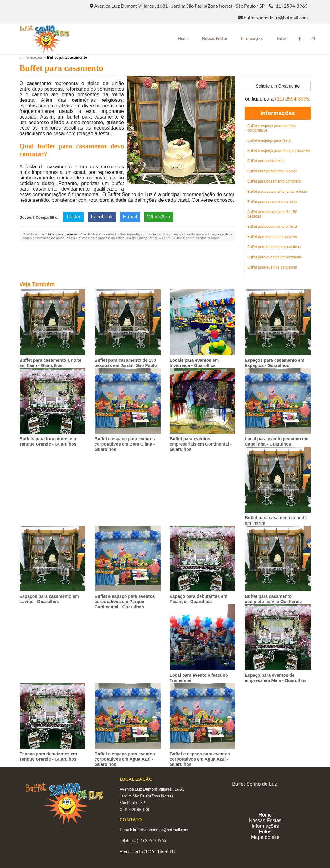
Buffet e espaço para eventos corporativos (271, 128)
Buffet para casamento (266, 161)
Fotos (282, 38)
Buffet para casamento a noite (272, 202)
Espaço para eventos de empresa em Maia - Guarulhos (276, 678)
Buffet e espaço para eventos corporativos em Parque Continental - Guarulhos (125, 602)
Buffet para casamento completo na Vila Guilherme (273, 599)
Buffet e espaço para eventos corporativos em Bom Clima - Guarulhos (125, 444)
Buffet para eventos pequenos (272, 267)
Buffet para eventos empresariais (275, 257)
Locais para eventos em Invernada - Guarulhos (194, 363)
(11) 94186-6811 (160, 851)
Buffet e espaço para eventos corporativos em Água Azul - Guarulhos (125, 759)
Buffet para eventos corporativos (274, 247)
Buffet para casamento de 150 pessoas (272, 214)
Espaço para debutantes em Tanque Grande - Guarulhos (48, 756)
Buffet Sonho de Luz (255, 784)
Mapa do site (265, 837)
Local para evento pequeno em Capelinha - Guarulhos (277, 441)
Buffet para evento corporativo (272, 237)
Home (183, 38)
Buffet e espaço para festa (269, 140)
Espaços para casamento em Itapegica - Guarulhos (275, 363)
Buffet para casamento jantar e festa (277, 192)
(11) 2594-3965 (291, 6)
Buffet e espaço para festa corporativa (279, 151)
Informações (252, 38)
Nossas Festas (215, 38)
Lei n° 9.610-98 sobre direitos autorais (191, 238)
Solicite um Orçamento (278, 86)
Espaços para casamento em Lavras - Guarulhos (49, 599)
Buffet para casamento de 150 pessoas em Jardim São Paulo (126, 363)
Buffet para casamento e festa (272, 227)
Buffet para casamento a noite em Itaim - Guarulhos (51, 363)
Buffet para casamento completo (274, 181)
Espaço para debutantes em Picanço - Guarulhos (199, 599)
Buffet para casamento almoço (273, 171)
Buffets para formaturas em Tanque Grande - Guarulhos (48, 441)
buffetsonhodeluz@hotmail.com (276, 18)
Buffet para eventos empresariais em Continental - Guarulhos (201, 444)
